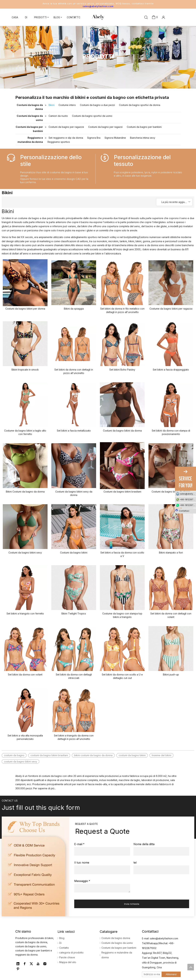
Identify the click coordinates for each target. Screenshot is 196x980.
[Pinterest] (18, 969)
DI (26, 17)
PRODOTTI (40, 17)
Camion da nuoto (58, 116)
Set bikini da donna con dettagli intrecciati (74, 676)
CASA (15, 17)
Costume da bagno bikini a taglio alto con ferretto (25, 432)
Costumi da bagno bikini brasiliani (122, 492)
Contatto (64, 948)
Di (60, 943)
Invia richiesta (132, 904)
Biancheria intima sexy (143, 138)
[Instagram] (45, 964)
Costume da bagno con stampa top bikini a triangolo (122, 615)
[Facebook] (25, 964)
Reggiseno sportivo (59, 142)
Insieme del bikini (161, 755)
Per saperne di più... (45, 788)
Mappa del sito (68, 962)
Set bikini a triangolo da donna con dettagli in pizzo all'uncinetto (74, 737)
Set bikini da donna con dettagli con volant (171, 615)
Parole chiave (67, 957)
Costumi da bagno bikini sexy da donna (74, 493)
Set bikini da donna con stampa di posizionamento (171, 432)
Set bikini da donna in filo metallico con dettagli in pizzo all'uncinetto (122, 310)
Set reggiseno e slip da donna (66, 138)
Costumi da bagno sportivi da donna (140, 105)
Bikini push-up (171, 674)
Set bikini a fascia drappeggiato (171, 370)
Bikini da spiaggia (74, 309)
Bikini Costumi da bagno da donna (25, 492)
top (191, 967)
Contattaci (182, 510)
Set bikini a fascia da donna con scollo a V (122, 554)
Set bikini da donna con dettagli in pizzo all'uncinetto (74, 371)
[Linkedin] (18, 964)
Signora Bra (94, 138)
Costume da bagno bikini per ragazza (171, 309)
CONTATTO (74, 17)
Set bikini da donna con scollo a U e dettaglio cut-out (122, 676)
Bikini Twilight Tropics (74, 614)
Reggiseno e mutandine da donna (30, 140)
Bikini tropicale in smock (25, 370)
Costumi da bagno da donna (30, 107)
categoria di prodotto (71, 953)
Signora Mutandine (115, 138)
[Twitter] (31, 964)
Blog (62, 938)
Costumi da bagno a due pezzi (97, 105)
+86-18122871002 (188, 499)
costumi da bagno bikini (132, 755)
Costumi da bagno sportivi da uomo (92, 116)
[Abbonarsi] (171, 974)
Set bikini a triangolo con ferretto (25, 614)
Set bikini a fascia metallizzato (74, 431)
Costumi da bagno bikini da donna (122, 431)
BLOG (57, 17)
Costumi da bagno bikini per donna (25, 309)
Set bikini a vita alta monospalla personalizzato (25, 737)
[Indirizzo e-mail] (151, 974)
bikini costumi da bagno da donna (93, 755)
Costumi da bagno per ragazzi (105, 127)
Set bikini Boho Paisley (122, 370)
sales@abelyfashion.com (98, 6)
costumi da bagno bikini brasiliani (49, 755)
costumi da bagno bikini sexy (20, 761)
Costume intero (67, 105)
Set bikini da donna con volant (25, 674)
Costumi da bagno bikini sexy (25, 553)
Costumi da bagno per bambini (29, 129)
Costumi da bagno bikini (74, 553)
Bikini (51, 105)
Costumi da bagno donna (116, 938)
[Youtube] (38, 964)
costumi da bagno (14, 755)
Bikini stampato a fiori (171, 553)
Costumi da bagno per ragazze (66, 127)
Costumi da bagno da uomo (30, 118)
